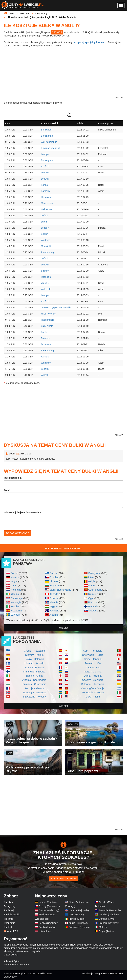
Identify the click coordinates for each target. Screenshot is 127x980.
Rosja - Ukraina (93, 672)
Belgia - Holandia (34, 659)
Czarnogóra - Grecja (93, 688)
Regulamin (10, 923)
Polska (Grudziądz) (49, 923)
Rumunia (93, 594)
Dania (14, 585)
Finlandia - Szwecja (34, 672)
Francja (54, 598)
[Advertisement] (63, 805)
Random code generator (16, 965)
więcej (64, 628)
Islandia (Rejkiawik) (79, 910)
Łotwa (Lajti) (45, 931)
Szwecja (15, 615)
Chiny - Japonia (93, 659)
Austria (92, 585)
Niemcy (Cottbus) (48, 902)
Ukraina (54, 581)
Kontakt (8, 927)
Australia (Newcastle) (110, 910)
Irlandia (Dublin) (77, 919)
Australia (54, 611)
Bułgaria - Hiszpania (93, 684)
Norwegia (16, 602)
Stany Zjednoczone (60, 590)
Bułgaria (54, 585)
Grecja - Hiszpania (34, 651)
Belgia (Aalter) (106, 931)
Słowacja (93, 611)
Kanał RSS (12, 931)
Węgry (53, 606)
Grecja (53, 573)
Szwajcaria (94, 573)
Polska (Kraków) (47, 927)
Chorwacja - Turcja (93, 655)
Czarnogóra (95, 590)
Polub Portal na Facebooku (63, 548)
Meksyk (103, 927)
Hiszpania (16, 611)
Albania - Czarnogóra (34, 680)
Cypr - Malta (93, 667)
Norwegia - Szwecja (34, 692)
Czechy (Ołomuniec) (49, 906)
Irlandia (15, 594)
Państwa (8, 902)
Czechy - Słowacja (93, 680)
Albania (53, 615)
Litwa (91, 577)
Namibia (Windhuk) (109, 915)
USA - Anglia (93, 697)
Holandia (16, 590)
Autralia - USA (93, 663)
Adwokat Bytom (12, 961)
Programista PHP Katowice (109, 974)
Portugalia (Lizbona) (79, 927)
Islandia (54, 602)
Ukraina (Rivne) (107, 919)
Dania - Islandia (93, 676)
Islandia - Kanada (34, 663)
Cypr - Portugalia (93, 651)
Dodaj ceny (10, 906)
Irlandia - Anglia (34, 676)
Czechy (54, 577)
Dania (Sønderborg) (49, 910)
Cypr (91, 598)
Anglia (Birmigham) (78, 923)
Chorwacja (17, 598)
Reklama (9, 919)
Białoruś (93, 602)
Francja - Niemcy (34, 688)
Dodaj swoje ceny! (63, 879)
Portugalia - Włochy (93, 692)
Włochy (15, 606)
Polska (14, 573)
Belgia (92, 581)
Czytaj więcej (11, 955)
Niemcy (15, 577)
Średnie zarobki (12, 915)
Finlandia (93, 606)
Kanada (54, 594)
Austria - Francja (34, 667)
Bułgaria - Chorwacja (34, 684)
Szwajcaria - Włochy (34, 697)
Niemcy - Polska (34, 655)
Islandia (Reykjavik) (109, 923)
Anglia (14, 581)
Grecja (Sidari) (76, 915)
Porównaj (9, 910)
